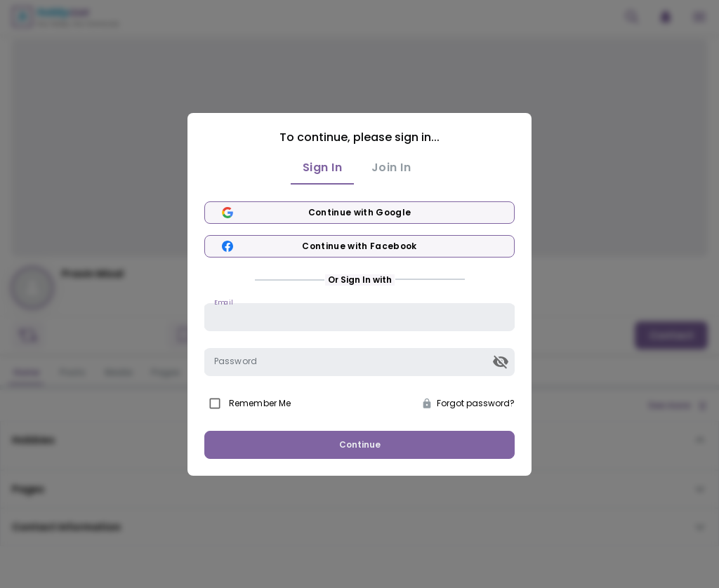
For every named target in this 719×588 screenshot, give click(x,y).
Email (223, 301)
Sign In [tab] (322, 168)
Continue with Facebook (359, 246)
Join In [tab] (391, 168)
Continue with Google (359, 213)
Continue (360, 445)
